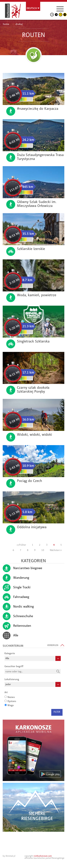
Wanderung (16, 578)
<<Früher (21, 545)
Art (6, 692)
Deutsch (32, 8)
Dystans (12, 701)
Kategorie (10, 653)
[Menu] (60, 9)
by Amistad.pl (9, 856)
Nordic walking (18, 607)
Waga (11, 705)
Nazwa (11, 697)
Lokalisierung (12, 679)
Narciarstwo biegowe (22, 568)
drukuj (19, 24)
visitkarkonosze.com (43, 856)
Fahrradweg (16, 597)
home (6, 24)
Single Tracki (17, 587)
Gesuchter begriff (14, 666)
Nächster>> (56, 550)
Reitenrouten (17, 626)
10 (43, 550)
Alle (10, 635)
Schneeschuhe (18, 616)
